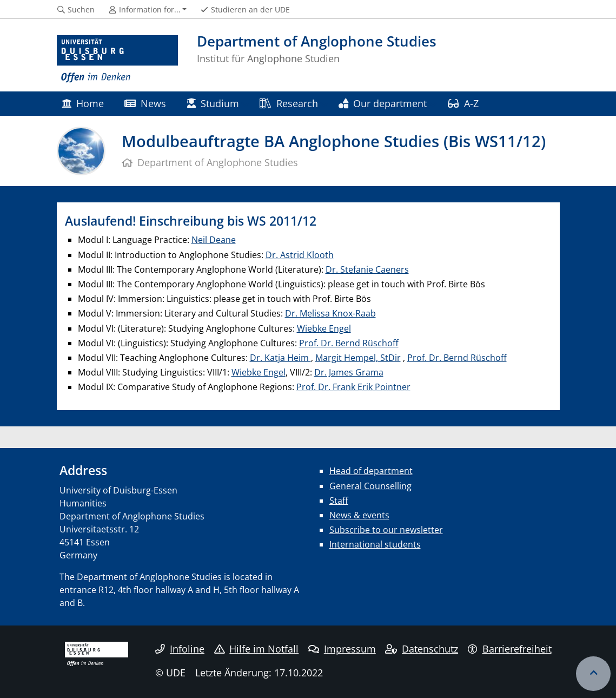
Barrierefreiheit (510, 649)
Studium (213, 103)
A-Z (463, 103)
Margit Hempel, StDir (358, 358)
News (145, 103)
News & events (359, 515)
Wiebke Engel (324, 328)
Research (289, 103)
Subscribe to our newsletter (386, 530)
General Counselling (370, 486)
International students (375, 544)
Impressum (342, 649)
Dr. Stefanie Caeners (367, 269)
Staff (339, 501)
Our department (383, 103)
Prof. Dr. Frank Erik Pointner (353, 387)
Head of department (371, 471)
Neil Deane (214, 240)
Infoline (180, 649)
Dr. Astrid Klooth (300, 255)
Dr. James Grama (349, 372)
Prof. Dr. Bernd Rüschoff (349, 343)
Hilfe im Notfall (257, 649)
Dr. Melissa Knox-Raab (330, 313)
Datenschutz (422, 649)
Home (83, 103)
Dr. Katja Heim (280, 358)
